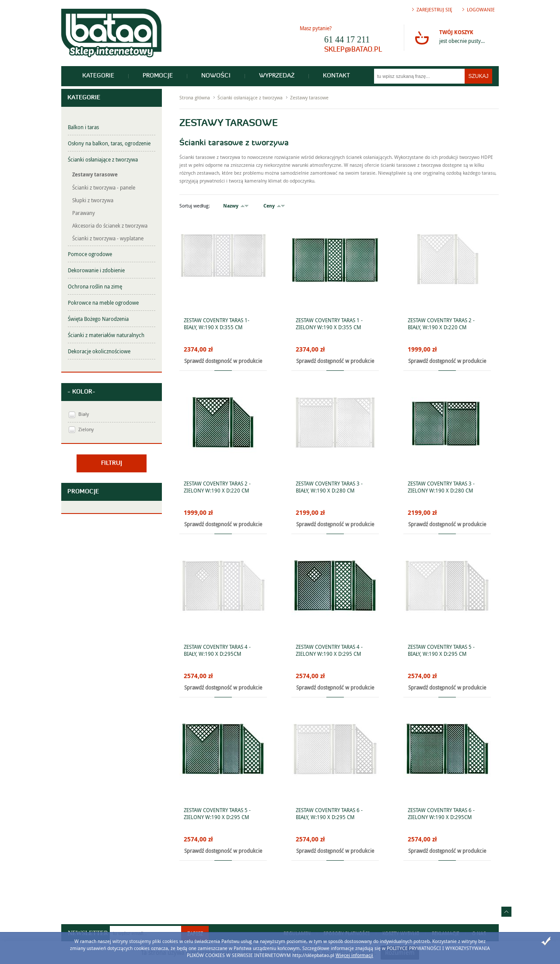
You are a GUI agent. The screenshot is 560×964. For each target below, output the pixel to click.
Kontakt (336, 76)
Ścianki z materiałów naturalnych (106, 335)
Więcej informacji (354, 955)
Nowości (216, 76)
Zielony (86, 429)
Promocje (158, 76)
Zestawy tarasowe (95, 174)
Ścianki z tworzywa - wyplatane (108, 238)
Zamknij (546, 941)
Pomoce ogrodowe (90, 254)
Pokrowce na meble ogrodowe (103, 303)
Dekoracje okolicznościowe (99, 351)
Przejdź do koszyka (422, 38)
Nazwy (231, 206)
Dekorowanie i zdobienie (96, 270)
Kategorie (98, 76)
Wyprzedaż (277, 76)
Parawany (84, 213)
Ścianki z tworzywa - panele (104, 187)
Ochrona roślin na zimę (95, 286)
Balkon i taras (83, 127)
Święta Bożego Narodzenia (98, 319)
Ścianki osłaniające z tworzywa (103, 159)
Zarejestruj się (434, 9)
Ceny (269, 206)
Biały (84, 414)
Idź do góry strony (506, 912)
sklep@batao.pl (353, 50)
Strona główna (195, 97)
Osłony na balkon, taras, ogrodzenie (109, 143)
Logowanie (481, 9)
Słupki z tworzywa (93, 200)
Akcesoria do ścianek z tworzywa (110, 225)
